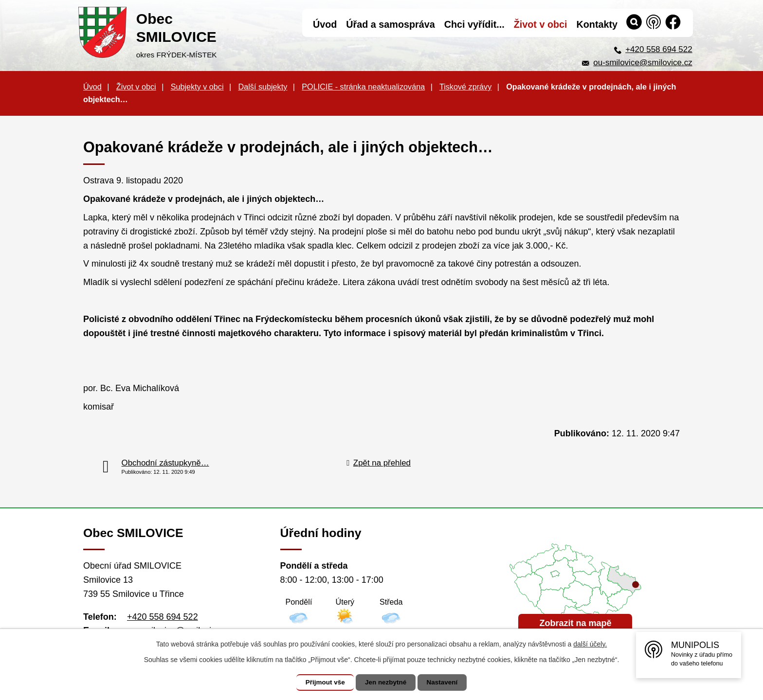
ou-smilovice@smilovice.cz (643, 63)
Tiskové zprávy (465, 87)
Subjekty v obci (197, 87)
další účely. (590, 644)
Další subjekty (263, 87)
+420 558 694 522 (659, 49)
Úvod (92, 87)
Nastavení (446, 682)
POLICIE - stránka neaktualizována (363, 87)
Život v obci (136, 87)
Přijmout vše (322, 682)
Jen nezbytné (386, 682)
